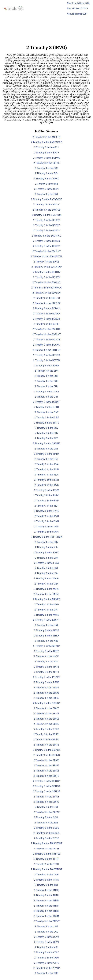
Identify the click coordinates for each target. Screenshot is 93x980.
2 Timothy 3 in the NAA (47, 625)
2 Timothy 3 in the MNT (46, 610)
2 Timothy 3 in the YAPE (46, 963)
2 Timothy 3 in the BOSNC (46, 345)
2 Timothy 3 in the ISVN (46, 521)
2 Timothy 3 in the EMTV (46, 423)
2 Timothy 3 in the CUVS (46, 392)
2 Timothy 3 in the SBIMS (47, 755)
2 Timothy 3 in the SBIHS (46, 724)
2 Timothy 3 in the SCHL (46, 817)
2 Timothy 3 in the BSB (46, 376)
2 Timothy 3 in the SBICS (47, 708)
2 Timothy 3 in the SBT (47, 807)
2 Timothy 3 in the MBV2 (47, 589)
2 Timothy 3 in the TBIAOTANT (47, 843)
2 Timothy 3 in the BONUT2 (46, 329)
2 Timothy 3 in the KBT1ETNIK (46, 537)
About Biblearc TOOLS (77, 8)
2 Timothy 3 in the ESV (47, 428)
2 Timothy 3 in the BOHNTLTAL (46, 257)
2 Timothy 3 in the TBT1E (46, 849)
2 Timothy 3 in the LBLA (46, 563)
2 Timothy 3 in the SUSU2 (47, 833)
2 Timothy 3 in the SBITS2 (47, 781)
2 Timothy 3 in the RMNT (46, 688)
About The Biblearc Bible (79, 3)
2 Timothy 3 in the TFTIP (47, 859)
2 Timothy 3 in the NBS (47, 641)
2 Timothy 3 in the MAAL (47, 579)
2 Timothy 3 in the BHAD (46, 179)
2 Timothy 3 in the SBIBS (47, 698)
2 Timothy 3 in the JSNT (47, 527)
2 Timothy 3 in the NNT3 (46, 672)
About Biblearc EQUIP (77, 14)
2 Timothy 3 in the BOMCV (47, 308)
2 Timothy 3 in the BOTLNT (47, 350)
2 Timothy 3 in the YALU (47, 958)
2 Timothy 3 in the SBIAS (47, 693)
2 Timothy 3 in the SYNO (47, 838)
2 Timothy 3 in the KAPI (46, 532)
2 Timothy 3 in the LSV (47, 573)
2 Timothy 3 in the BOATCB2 (46, 215)
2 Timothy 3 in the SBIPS (46, 765)
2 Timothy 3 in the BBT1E (47, 163)
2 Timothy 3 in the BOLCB (47, 298)
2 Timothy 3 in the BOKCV (47, 277)
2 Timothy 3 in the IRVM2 (46, 495)
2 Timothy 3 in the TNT (47, 885)
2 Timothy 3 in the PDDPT (47, 677)
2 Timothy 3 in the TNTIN (47, 901)
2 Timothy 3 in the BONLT (46, 324)
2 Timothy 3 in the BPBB (47, 366)
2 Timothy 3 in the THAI (47, 875)
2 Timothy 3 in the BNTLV (46, 205)
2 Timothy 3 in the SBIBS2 (46, 703)
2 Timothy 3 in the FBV (47, 433)
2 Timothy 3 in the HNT (47, 459)
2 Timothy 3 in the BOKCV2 (46, 282)
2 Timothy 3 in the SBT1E (47, 812)
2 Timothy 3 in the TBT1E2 (47, 854)
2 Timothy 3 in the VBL (47, 947)
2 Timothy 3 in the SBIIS (46, 729)
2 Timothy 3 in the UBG (46, 927)
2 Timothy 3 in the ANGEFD (46, 137)
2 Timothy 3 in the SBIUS (47, 797)
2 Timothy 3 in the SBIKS (47, 745)
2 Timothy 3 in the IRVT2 (47, 511)
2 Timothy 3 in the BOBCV (47, 220)
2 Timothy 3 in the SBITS (46, 776)
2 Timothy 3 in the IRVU (47, 516)
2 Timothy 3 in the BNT (46, 194)
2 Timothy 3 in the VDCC (47, 952)
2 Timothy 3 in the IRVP (46, 501)
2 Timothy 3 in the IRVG (47, 475)
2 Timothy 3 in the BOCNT (47, 225)
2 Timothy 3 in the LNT (47, 568)
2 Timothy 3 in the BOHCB (46, 241)
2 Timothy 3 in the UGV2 (47, 937)
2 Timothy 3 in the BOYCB (46, 360)
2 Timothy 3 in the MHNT (47, 594)
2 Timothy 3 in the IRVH (46, 480)
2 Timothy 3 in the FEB (46, 438)
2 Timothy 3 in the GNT (46, 449)
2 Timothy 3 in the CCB (46, 381)
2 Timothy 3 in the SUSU (46, 828)
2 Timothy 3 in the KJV (47, 547)
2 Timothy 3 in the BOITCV (47, 272)
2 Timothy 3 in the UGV (46, 932)
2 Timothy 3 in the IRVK (47, 485)
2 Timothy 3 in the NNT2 (46, 667)
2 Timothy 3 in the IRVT (46, 506)
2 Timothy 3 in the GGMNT (46, 443)
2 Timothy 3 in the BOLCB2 (46, 303)
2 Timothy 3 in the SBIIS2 (47, 734)
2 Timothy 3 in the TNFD (46, 880)
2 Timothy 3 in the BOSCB (47, 340)
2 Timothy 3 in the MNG (47, 604)
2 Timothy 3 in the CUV (46, 386)
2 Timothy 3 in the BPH (46, 371)
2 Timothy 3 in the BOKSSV (47, 293)
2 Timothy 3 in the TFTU (47, 864)
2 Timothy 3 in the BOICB (46, 262)
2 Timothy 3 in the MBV (46, 584)
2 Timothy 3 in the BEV (47, 173)
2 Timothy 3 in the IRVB (47, 469)
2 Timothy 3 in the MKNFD (47, 599)
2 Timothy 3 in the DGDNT (46, 402)
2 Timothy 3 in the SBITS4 (47, 791)
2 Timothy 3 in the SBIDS (46, 714)
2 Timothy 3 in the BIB (47, 184)
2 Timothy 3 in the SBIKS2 (46, 750)
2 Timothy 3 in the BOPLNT (47, 334)
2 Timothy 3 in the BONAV (47, 314)
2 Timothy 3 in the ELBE (47, 418)
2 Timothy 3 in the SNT (46, 823)
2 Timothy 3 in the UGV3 (47, 942)
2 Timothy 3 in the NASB (47, 630)
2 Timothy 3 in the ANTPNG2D (46, 142)
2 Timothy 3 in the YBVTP (47, 968)
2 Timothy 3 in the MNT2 (47, 615)
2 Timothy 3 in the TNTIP (47, 906)
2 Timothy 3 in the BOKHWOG (47, 288)
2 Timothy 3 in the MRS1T (46, 620)
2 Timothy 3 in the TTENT (47, 921)
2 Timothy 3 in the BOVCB (47, 355)
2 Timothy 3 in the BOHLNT (47, 251)
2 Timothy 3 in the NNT (47, 662)
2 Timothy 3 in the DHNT (46, 407)
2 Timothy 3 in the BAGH (47, 153)
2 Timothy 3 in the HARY (46, 454)
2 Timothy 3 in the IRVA (46, 464)
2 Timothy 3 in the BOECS (46, 231)
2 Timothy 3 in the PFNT (46, 682)
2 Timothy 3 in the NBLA (46, 636)
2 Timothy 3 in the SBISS (47, 771)
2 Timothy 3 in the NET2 (46, 651)
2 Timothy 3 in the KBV (46, 542)
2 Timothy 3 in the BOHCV (46, 246)
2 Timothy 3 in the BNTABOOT (46, 199)
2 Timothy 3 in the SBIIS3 (47, 740)
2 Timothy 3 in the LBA (47, 558)
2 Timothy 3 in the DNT (47, 412)
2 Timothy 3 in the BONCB (46, 319)
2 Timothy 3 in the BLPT (47, 189)
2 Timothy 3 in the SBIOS (46, 760)
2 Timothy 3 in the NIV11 (46, 656)
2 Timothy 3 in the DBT (46, 397)
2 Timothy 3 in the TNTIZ (46, 911)
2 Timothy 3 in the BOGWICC (46, 236)
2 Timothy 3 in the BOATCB (47, 210)
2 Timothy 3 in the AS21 (46, 147)
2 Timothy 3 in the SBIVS (47, 802)
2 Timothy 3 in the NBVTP (47, 646)
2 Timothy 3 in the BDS (47, 168)
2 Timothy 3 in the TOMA (46, 916)
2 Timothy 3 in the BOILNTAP (47, 267)
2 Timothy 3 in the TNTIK (46, 890)
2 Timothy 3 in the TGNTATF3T (47, 869)
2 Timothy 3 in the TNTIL (47, 895)
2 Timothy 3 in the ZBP (47, 973)
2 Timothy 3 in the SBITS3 (47, 786)
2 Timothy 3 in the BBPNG (46, 158)
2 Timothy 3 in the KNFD (47, 553)
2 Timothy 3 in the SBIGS (47, 719)
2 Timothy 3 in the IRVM (47, 490)
